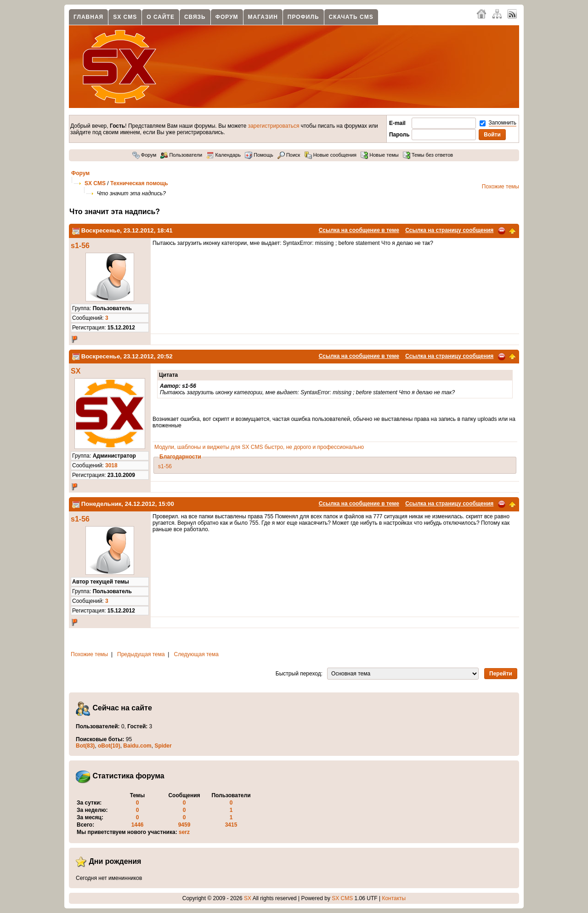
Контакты (394, 898)
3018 (111, 465)
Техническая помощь (139, 183)
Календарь (223, 155)
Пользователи (181, 155)
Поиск (289, 155)
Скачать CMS (351, 17)
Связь (195, 17)
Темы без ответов (428, 155)
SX (76, 371)
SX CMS (125, 17)
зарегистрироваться (274, 126)
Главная (88, 17)
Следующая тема (196, 654)
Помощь (259, 155)
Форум (227, 17)
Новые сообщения (331, 155)
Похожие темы (500, 187)
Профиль (303, 17)
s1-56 (80, 246)
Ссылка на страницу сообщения (449, 230)
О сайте (161, 17)
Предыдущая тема (141, 654)
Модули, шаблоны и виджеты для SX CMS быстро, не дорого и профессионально (259, 447)
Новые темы (380, 155)
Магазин (263, 17)
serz (184, 832)
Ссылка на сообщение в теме (359, 230)
